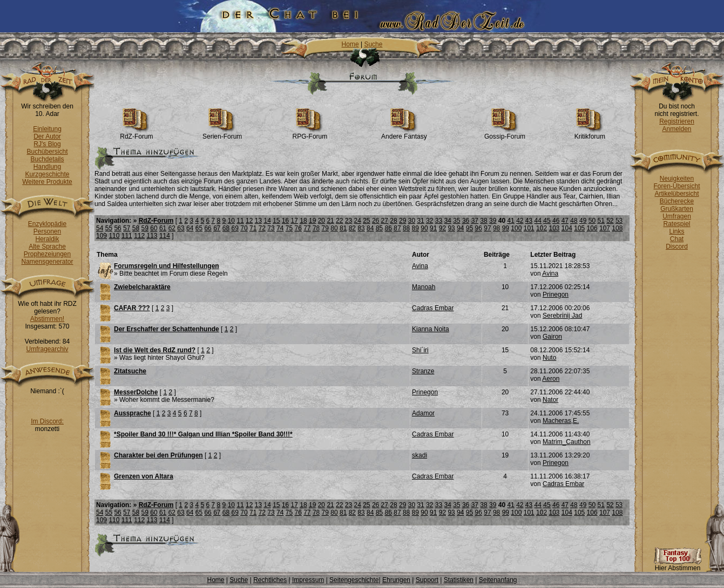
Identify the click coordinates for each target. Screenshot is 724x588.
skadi (419, 455)
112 (139, 236)
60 (154, 228)
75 (289, 228)
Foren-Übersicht (676, 186)
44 (538, 221)
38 (483, 221)
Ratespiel (676, 224)
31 (420, 221)
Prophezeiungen (47, 254)
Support (427, 580)
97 (487, 228)
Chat (677, 239)
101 (529, 228)
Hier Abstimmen (678, 565)
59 (145, 228)
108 (617, 228)
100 (516, 228)
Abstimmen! (47, 319)
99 (506, 228)
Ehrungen (396, 580)
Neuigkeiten (677, 179)
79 (325, 228)
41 (510, 221)
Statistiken (459, 580)
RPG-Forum (310, 134)
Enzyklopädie (47, 224)
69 (235, 228)
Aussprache (133, 413)
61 (163, 228)
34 (448, 221)
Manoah (424, 287)
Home (350, 44)
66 (208, 228)
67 (217, 228)
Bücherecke (677, 201)
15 (276, 221)
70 (244, 228)
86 (388, 228)
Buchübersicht (47, 152)
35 (456, 221)
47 (565, 221)
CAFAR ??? (132, 308)
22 (339, 221)
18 (303, 221)
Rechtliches (270, 580)
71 (253, 228)
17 (295, 221)
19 (312, 221)
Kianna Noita (431, 329)
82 (352, 228)
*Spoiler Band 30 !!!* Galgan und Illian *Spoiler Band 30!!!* (203, 434)
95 (469, 228)
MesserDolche (136, 392)
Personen (47, 231)
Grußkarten (677, 209)
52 (610, 221)
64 (190, 228)
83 (361, 228)
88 (406, 228)
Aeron (551, 379)
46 (556, 221)
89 (415, 228)
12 (249, 221)
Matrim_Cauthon (567, 442)
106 (592, 228)
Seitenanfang (498, 580)
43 (529, 221)
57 (127, 228)
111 (127, 236)
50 (592, 221)
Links (676, 231)
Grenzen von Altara (144, 476)
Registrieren (677, 121)
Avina (420, 266)
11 (240, 221)
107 (605, 228)
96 (479, 228)
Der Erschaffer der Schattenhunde (167, 329)
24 (357, 221)
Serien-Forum (222, 134)
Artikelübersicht (676, 194)
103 (554, 228)
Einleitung (47, 129)
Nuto (549, 358)
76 (298, 228)
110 (114, 236)
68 (226, 228)
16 (285, 221)
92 (442, 228)
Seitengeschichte (354, 580)
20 (322, 221)
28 (393, 221)
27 (385, 221)
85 (379, 228)
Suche (373, 44)
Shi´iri (420, 350)
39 (493, 221)
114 (165, 236)
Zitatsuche (130, 371)
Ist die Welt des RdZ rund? (155, 350)
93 (451, 228)
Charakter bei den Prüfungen (158, 455)
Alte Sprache (47, 247)
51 (601, 221)
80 (334, 228)
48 (574, 221)
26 (375, 221)
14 (267, 221)
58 (136, 228)
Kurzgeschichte (47, 174)
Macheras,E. (561, 421)
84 (370, 228)
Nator (550, 400)
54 (100, 228)
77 (307, 228)
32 (429, 221)
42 (520, 221)
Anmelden (676, 129)
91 (433, 228)
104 (567, 228)
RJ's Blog (47, 144)
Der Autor (47, 136)
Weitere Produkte (47, 182)
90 (424, 228)
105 (579, 228)
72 (262, 228)
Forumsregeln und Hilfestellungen (167, 266)
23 (349, 221)
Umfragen (677, 216)
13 (258, 221)
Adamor (423, 413)
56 (117, 228)
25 (366, 221)
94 (460, 228)
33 (439, 221)
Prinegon (556, 295)
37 (475, 221)
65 (199, 228)
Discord (677, 247)
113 (152, 236)
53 (619, 221)
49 (583, 221)
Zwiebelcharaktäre (142, 287)
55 (109, 228)
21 (330, 221)
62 (172, 228)
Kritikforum (590, 134)
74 (280, 228)
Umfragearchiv (47, 349)
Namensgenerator (47, 262)
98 (496, 228)
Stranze (423, 371)
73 (271, 228)
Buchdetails (47, 159)
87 (397, 228)
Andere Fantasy (404, 134)
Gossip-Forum (505, 134)
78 (316, 228)
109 (102, 236)
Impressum (308, 580)
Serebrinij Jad (562, 316)
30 (412, 221)
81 (343, 228)
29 (402, 221)
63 (181, 228)
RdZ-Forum (136, 134)
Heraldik (47, 239)
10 (231, 221)
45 (547, 221)
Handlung (47, 167)
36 (466, 221)
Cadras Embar (433, 308)
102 (542, 228)
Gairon (552, 337)
